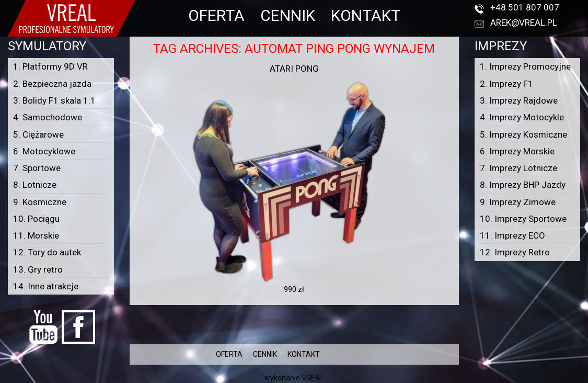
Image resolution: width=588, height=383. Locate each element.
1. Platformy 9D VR (50, 66)
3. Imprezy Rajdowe (519, 100)
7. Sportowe (37, 168)
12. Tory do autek (47, 252)
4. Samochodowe (48, 117)
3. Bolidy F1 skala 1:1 (54, 100)
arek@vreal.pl (524, 22)
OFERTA (216, 15)
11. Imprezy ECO (512, 235)
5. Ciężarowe (38, 134)
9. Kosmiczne (40, 202)
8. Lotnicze (35, 185)
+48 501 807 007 (525, 7)
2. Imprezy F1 (506, 84)
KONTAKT (366, 15)
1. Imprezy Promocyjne (525, 66)
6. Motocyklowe (44, 151)
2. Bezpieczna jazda (52, 84)
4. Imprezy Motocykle (522, 117)
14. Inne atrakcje (46, 286)
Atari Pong (294, 69)
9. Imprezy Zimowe (518, 202)
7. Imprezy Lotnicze (518, 168)
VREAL (313, 378)
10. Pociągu (36, 219)
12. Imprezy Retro (515, 252)
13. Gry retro (38, 269)
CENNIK (288, 15)
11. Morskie (36, 235)
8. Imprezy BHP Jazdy (523, 185)
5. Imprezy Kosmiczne (523, 134)
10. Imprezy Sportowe (523, 219)
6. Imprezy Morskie (517, 151)
